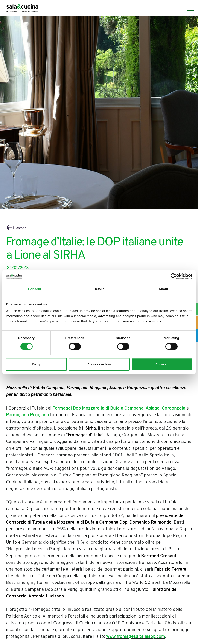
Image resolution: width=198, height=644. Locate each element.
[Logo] (22, 9)
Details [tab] (99, 289)
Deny (36, 364)
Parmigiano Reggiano (27, 415)
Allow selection (99, 364)
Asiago (153, 408)
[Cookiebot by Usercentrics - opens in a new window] (174, 276)
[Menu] (188, 9)
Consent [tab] (35, 289)
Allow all (162, 364)
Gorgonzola (174, 408)
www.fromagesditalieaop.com (136, 637)
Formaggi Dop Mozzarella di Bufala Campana (98, 408)
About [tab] (163, 289)
